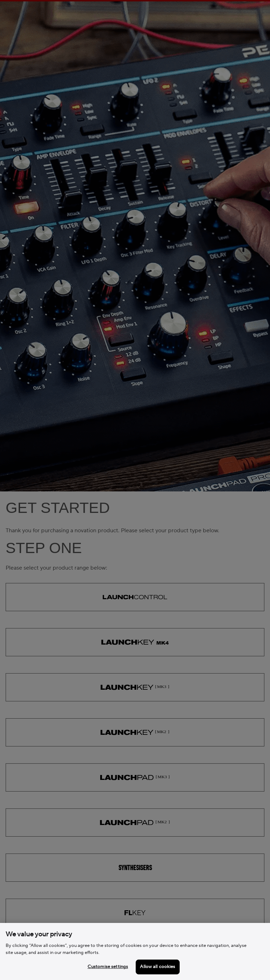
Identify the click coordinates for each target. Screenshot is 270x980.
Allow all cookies (157, 967)
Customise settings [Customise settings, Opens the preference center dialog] (108, 967)
